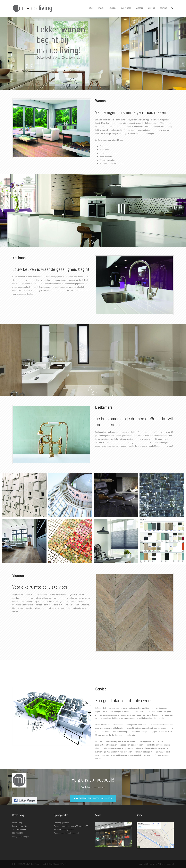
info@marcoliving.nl (20, 836)
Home (91, 8)
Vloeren (140, 8)
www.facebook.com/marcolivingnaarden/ (93, 798)
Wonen (101, 8)
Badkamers (126, 8)
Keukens (113, 8)
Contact (164, 8)
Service (152, 8)
